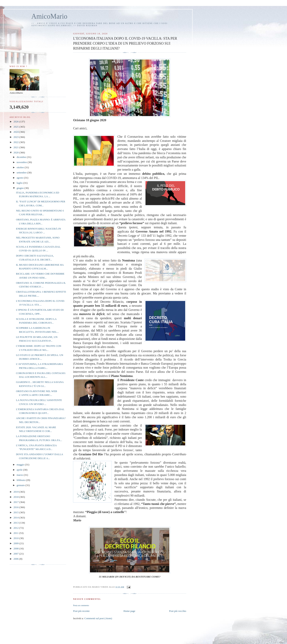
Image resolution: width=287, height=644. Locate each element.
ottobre (21, 167)
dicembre (22, 157)
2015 (16, 512)
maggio (21, 465)
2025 (16, 127)
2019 (16, 492)
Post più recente (81, 611)
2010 (16, 538)
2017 (16, 502)
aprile (20, 470)
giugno (21, 188)
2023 (16, 137)
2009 (16, 543)
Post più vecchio (178, 611)
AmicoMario (49, 16)
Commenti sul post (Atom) (98, 618)
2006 (16, 559)
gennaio (21, 485)
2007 (16, 554)
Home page (129, 611)
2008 (16, 548)
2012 (16, 528)
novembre (22, 162)
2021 (16, 147)
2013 (16, 523)
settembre (22, 173)
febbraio (21, 480)
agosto (20, 178)
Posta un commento (81, 605)
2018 (16, 497)
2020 (16, 152)
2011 (16, 533)
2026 (16, 122)
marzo (20, 475)
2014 (16, 518)
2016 (16, 507)
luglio (20, 183)
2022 (16, 142)
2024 (16, 132)
